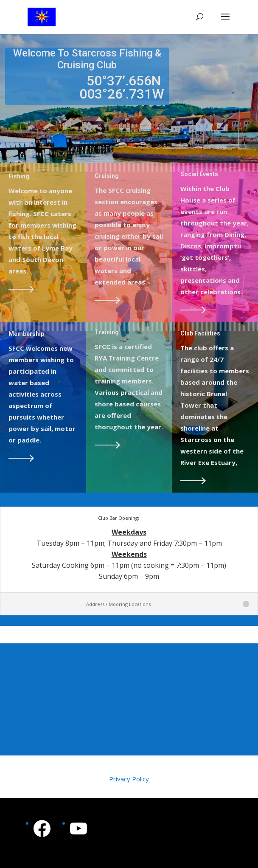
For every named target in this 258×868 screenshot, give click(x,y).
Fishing (19, 176)
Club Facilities (200, 333)
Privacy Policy (129, 779)
